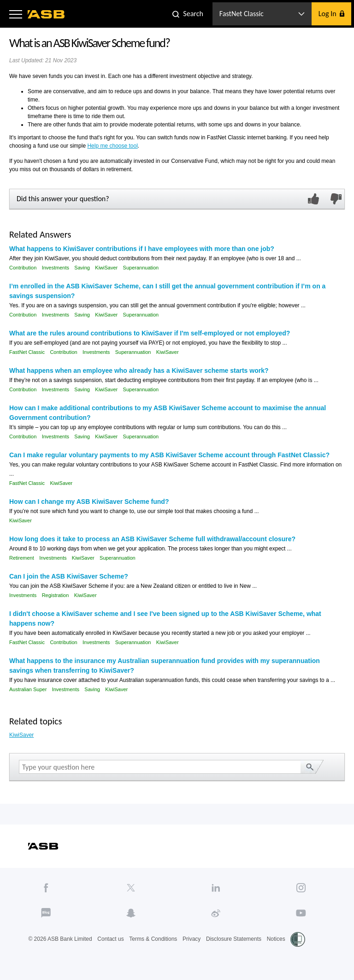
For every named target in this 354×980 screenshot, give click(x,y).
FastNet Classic (27, 352)
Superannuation (141, 268)
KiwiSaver (106, 268)
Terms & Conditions (153, 939)
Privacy (192, 939)
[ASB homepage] (46, 14)
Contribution (23, 268)
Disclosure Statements (234, 939)
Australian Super (28, 689)
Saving (82, 268)
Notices (276, 939)
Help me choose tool (112, 146)
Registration (56, 595)
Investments (56, 268)
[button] (16, 14)
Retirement (22, 558)
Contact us (110, 939)
